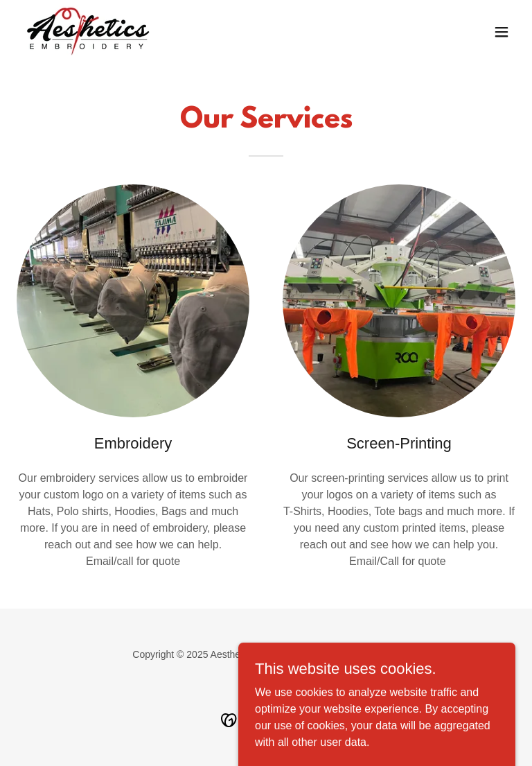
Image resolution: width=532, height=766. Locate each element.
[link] (88, 32)
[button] (502, 32)
